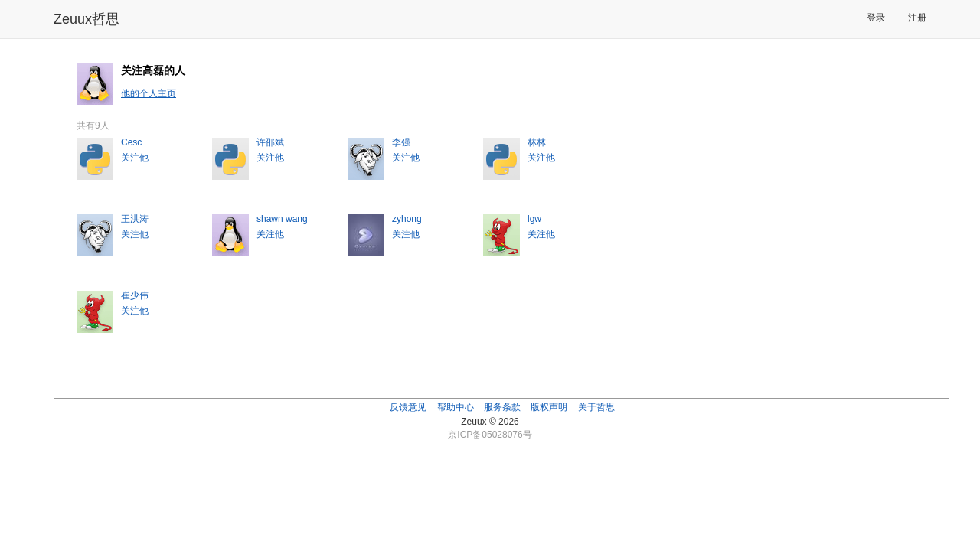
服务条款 (502, 407)
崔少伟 (135, 295)
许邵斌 (270, 142)
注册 (917, 18)
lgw (534, 219)
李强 (401, 142)
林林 (537, 142)
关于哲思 (596, 407)
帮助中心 (456, 407)
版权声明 (549, 407)
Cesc (131, 142)
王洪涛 (135, 219)
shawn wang (282, 219)
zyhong (407, 219)
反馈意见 (408, 407)
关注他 (135, 158)
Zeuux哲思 (87, 19)
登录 (876, 18)
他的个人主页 (149, 93)
